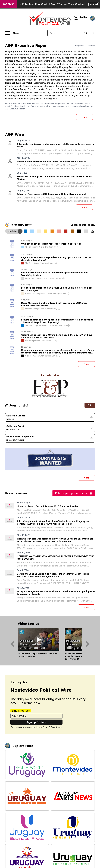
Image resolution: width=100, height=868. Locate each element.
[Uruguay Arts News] (73, 796)
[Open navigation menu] (12, 33)
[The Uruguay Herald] (27, 796)
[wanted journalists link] (50, 388)
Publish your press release (74, 493)
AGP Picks (8, 4)
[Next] (88, 644)
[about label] (23, 247)
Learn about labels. (83, 225)
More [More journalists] (89, 477)
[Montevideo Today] (73, 765)
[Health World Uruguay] (27, 765)
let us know (42, 106)
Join (90, 405)
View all (94, 4)
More (84, 117)
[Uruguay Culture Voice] (73, 827)
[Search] (65, 33)
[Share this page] (93, 33)
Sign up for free (36, 722)
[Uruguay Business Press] (27, 827)
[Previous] (12, 644)
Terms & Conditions (52, 727)
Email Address (21, 711)
